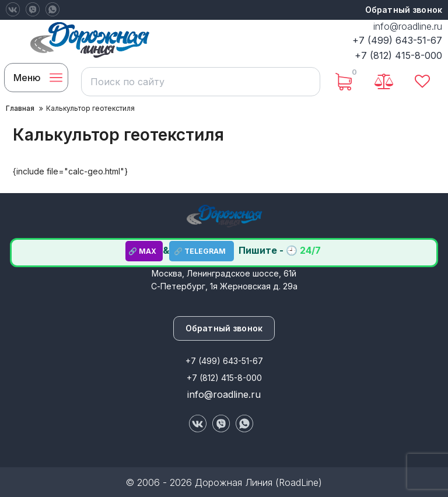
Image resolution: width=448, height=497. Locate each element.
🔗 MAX (144, 251)
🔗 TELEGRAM (202, 251)
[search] (199, 82)
